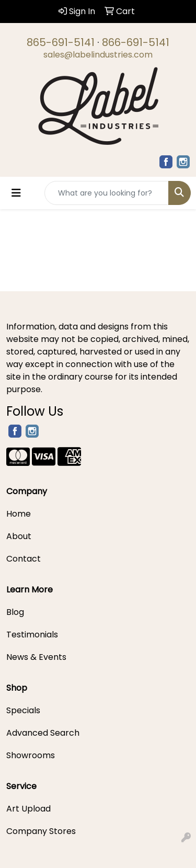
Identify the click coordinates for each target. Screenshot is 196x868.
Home (19, 514)
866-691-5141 (136, 42)
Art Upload (28, 809)
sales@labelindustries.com (98, 55)
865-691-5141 (61, 42)
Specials (23, 710)
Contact (24, 559)
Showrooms (31, 755)
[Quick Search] (107, 193)
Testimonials (32, 635)
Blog (15, 612)
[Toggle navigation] (16, 193)
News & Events (36, 657)
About (19, 536)
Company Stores (41, 831)
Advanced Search (43, 733)
